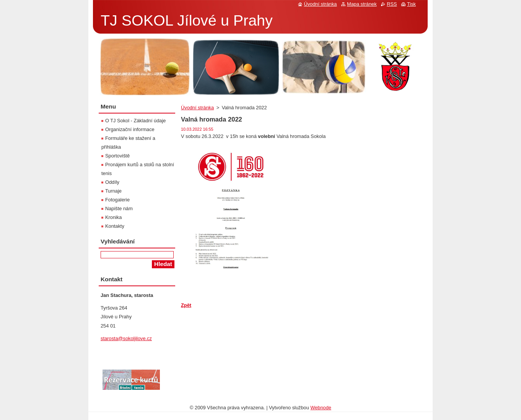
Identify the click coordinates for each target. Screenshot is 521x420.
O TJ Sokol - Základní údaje (135, 121)
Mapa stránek (362, 4)
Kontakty (115, 226)
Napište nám (119, 208)
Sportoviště (117, 156)
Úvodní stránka (197, 108)
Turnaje (113, 191)
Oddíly (112, 182)
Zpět (186, 305)
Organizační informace (130, 129)
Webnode (321, 408)
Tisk (411, 4)
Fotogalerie (117, 200)
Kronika (113, 217)
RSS (392, 4)
